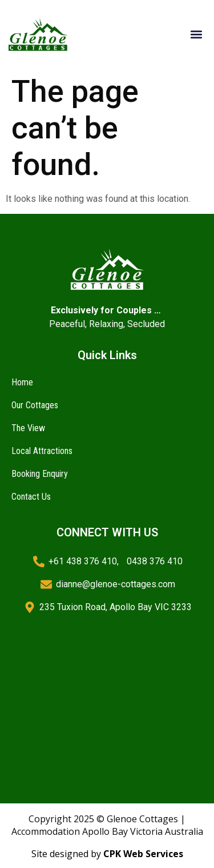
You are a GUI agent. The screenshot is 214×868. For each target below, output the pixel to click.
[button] (196, 35)
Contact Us (31, 497)
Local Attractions (42, 451)
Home (22, 382)
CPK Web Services (143, 854)
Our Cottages (35, 405)
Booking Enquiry (40, 474)
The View (28, 428)
